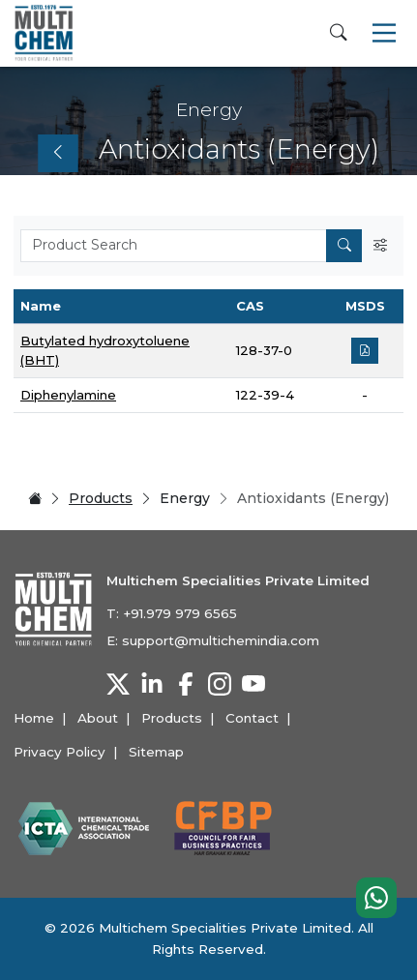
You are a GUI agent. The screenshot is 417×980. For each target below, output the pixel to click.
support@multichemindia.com (221, 640)
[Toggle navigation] (384, 33)
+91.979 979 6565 (180, 613)
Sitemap (156, 752)
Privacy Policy (60, 752)
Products (101, 498)
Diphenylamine (68, 395)
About (98, 718)
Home (34, 718)
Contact (252, 718)
